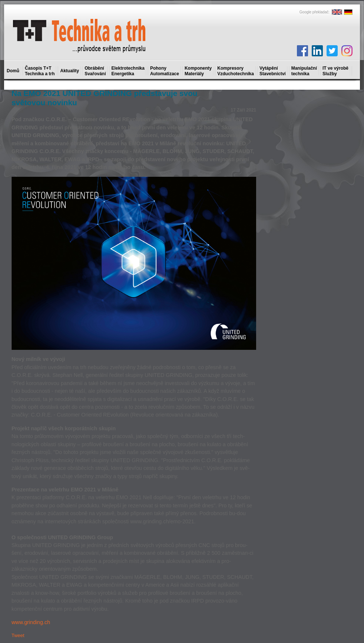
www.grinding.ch (31, 622)
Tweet (18, 635)
